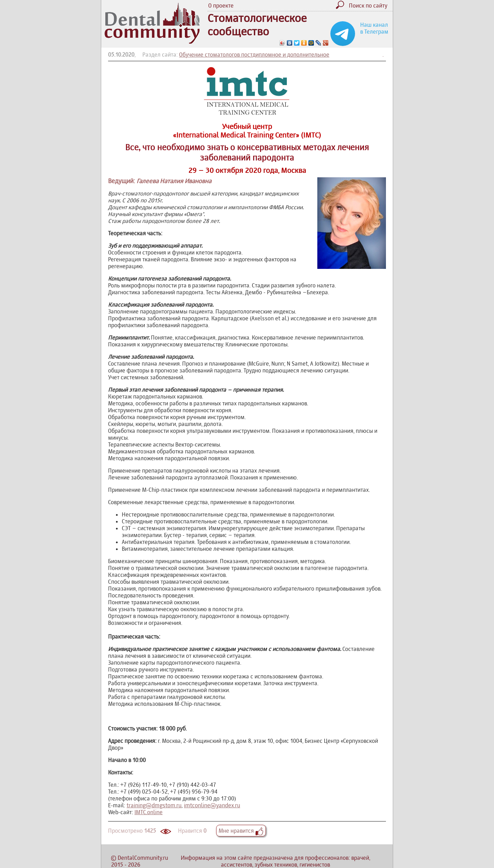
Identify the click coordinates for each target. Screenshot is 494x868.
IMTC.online (149, 812)
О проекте (221, 5)
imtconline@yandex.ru (212, 805)
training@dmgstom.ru (154, 805)
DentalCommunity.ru (143, 858)
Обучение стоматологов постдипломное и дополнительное (254, 55)
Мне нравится (241, 831)
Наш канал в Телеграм (374, 28)
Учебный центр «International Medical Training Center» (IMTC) (247, 131)
